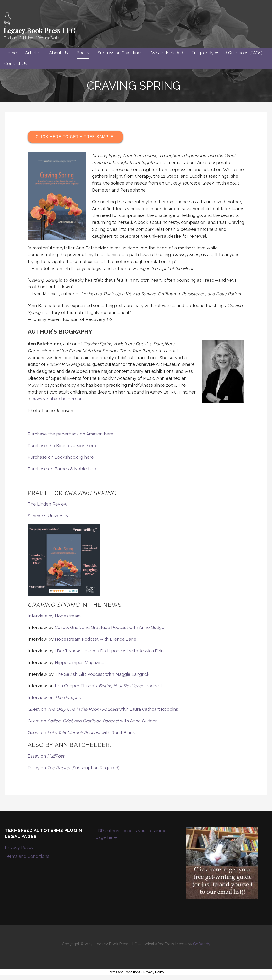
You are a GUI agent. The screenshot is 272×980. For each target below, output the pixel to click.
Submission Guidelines (120, 53)
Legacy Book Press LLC (39, 30)
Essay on (46, 756)
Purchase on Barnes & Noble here (63, 469)
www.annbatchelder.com (58, 399)
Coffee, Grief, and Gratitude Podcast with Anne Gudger (110, 627)
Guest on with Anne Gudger (92, 721)
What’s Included (167, 53)
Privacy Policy (19, 847)
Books (83, 53)
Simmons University (48, 516)
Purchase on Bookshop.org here (61, 457)
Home (10, 53)
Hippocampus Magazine (80, 663)
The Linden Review (48, 504)
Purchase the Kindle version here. (62, 446)
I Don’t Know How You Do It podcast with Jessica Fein (109, 651)
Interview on (54, 697)
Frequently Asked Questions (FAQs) (227, 53)
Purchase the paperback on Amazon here (71, 434)
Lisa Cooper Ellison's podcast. (109, 686)
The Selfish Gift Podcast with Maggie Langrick (102, 674)
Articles (33, 53)
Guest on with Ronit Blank (81, 733)
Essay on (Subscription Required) (74, 768)
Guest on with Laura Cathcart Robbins (103, 709)
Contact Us (16, 63)
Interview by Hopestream (54, 616)
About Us (58, 53)
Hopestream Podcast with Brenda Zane (96, 639)
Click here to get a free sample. (75, 137)
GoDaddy (202, 944)
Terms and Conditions (27, 856)
